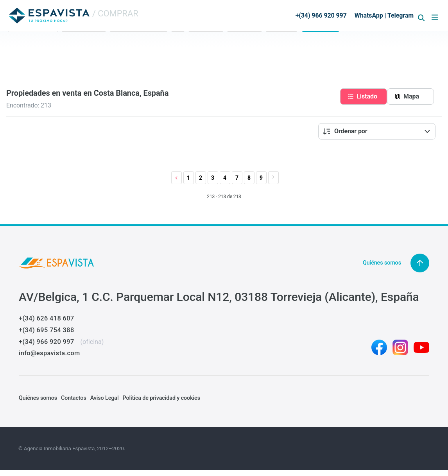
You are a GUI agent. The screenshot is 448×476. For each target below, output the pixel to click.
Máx (233, 43)
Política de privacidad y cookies (161, 398)
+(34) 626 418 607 (46, 318)
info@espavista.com (49, 353)
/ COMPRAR (115, 13)
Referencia (279, 43)
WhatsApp (369, 15)
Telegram (401, 15)
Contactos (74, 398)
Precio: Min (202, 43)
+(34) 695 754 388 (46, 330)
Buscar (320, 55)
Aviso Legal (105, 398)
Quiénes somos (38, 398)
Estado (71, 43)
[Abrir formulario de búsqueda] (421, 18)
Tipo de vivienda (130, 43)
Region (17, 43)
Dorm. (179, 43)
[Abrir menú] (435, 17)
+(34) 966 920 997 (46, 342)
